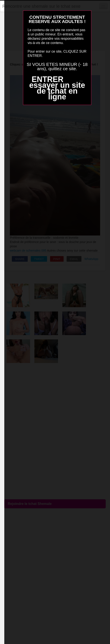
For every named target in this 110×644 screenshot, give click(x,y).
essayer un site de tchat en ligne (57, 91)
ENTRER (47, 79)
